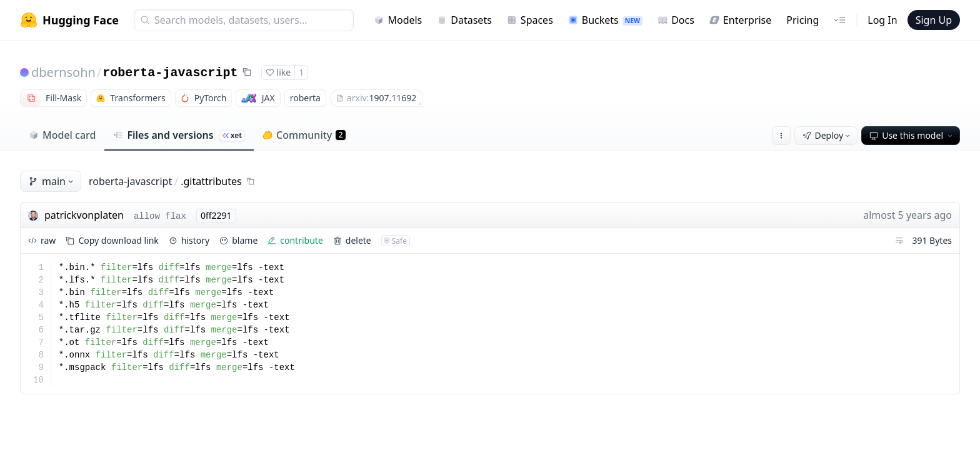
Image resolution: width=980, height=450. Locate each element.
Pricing (802, 20)
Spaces (530, 20)
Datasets (464, 20)
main (52, 181)
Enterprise (740, 20)
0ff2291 (216, 215)
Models (398, 20)
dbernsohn (63, 72)
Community (304, 135)
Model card (62, 135)
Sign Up (934, 20)
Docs (676, 20)
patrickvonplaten (84, 215)
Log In (882, 20)
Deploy (827, 135)
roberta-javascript (170, 73)
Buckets (605, 20)
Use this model (912, 135)
